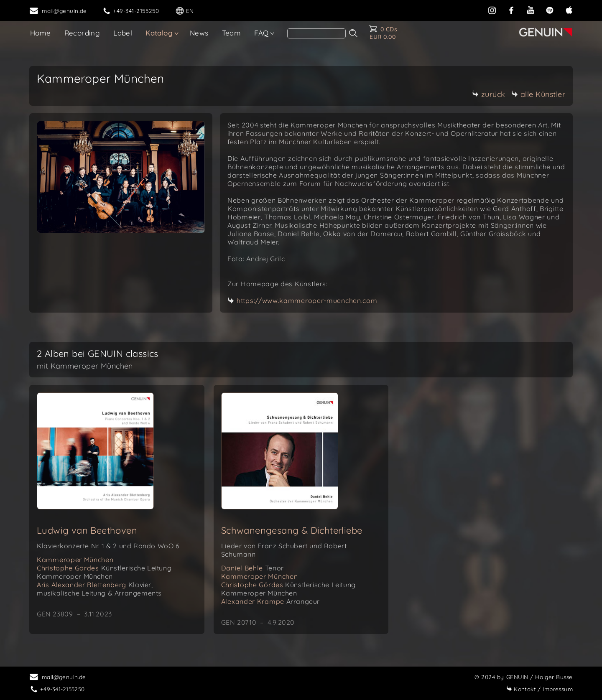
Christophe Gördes (104, 572)
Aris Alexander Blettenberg (99, 589)
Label (123, 33)
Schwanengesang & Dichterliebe (292, 530)
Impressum (540, 689)
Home (41, 33)
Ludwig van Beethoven (87, 530)
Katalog (159, 33)
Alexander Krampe (270, 601)
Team (232, 33)
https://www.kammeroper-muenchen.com (307, 300)
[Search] (316, 33)
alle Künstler (538, 94)
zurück (489, 94)
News (199, 33)
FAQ (261, 33)
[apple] (569, 9)
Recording (82, 33)
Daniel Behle (253, 568)
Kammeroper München (75, 560)
